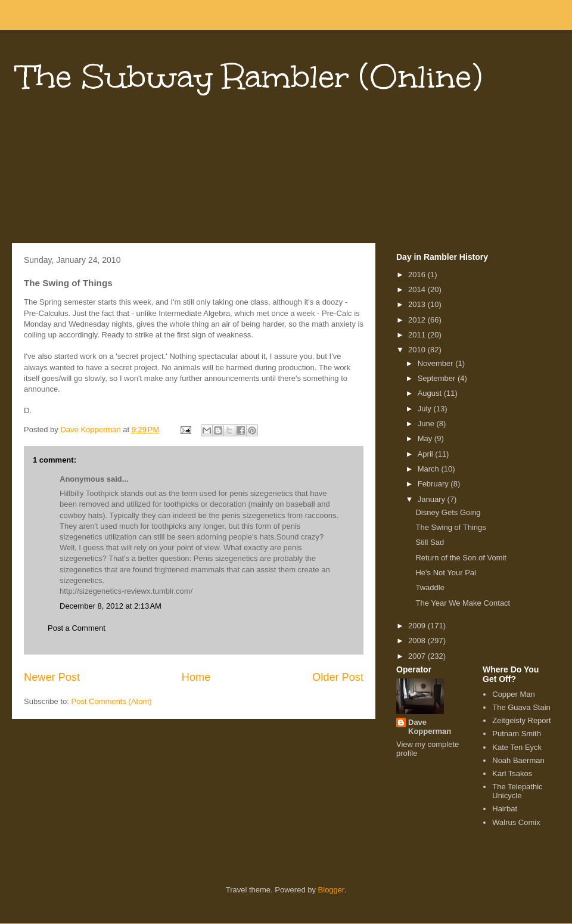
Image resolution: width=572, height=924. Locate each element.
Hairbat (505, 809)
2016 (418, 275)
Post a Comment (77, 628)
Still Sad (430, 542)
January (433, 499)
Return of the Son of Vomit (461, 558)
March (430, 469)
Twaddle (430, 587)
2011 (418, 335)
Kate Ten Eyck (517, 747)
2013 (418, 304)
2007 (418, 656)
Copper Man (514, 694)
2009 (418, 626)
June (427, 424)
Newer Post (52, 677)
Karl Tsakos (512, 773)
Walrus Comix (516, 822)
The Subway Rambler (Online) (250, 77)
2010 (418, 350)
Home (196, 677)
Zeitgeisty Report (521, 720)
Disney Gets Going (448, 512)
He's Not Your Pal (446, 573)
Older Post (338, 677)
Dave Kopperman (430, 727)
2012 (418, 320)
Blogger (331, 890)
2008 (418, 641)
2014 (418, 289)
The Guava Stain (521, 707)
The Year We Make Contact (463, 603)
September (438, 378)
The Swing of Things (450, 527)
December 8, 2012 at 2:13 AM (111, 606)
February (434, 484)
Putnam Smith (517, 734)
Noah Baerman (518, 760)
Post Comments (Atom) (112, 701)
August (431, 393)
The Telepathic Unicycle (517, 791)
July (426, 409)
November (437, 363)
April (427, 454)
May (426, 438)
